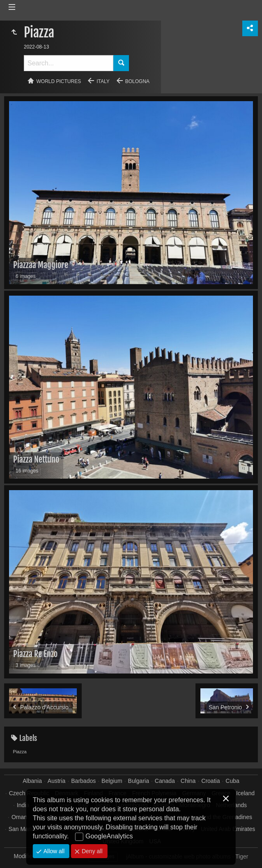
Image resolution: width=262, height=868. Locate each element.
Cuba (232, 781)
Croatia (210, 781)
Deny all (91, 851)
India (23, 805)
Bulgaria (139, 781)
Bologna (137, 81)
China (188, 781)
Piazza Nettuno (36, 459)
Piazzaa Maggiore (41, 265)
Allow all (53, 851)
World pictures (59, 81)
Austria (57, 781)
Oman (19, 817)
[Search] (69, 63)
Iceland (245, 793)
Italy (103, 81)
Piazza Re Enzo (35, 654)
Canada (165, 781)
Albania (32, 781)
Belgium (112, 781)
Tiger (242, 856)
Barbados (83, 781)
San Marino (23, 829)
